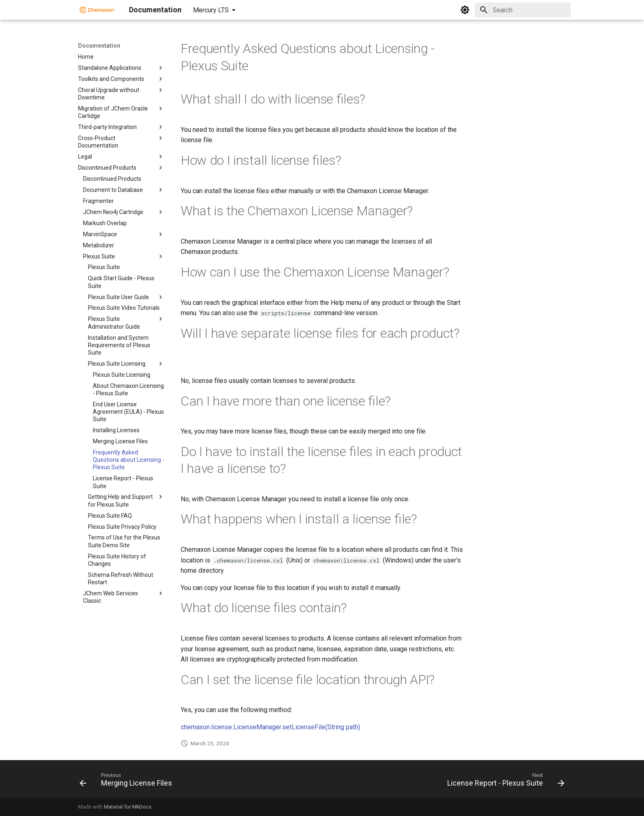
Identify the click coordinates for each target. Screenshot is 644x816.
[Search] (523, 10)
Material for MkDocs (128, 807)
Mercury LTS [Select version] (211, 10)
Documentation (99, 46)
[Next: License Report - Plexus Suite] (504, 781)
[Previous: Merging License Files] (128, 781)
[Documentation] (97, 10)
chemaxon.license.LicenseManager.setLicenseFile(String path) (270, 727)
